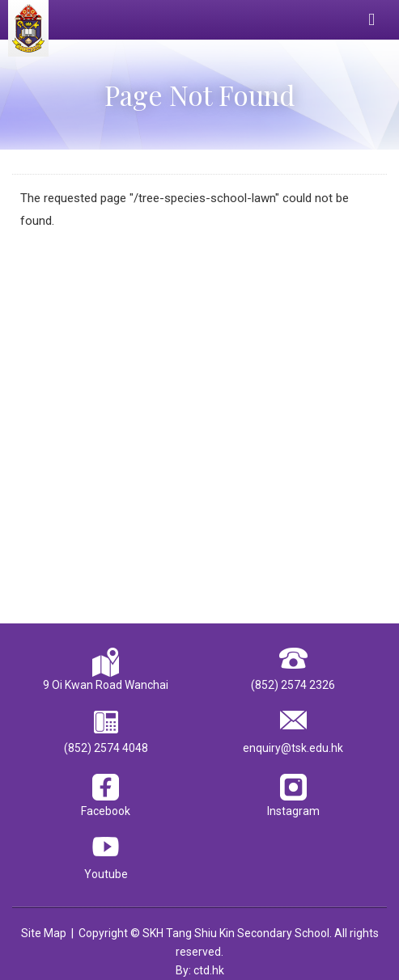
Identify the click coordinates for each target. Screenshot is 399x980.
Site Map (44, 933)
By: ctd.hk (200, 970)
